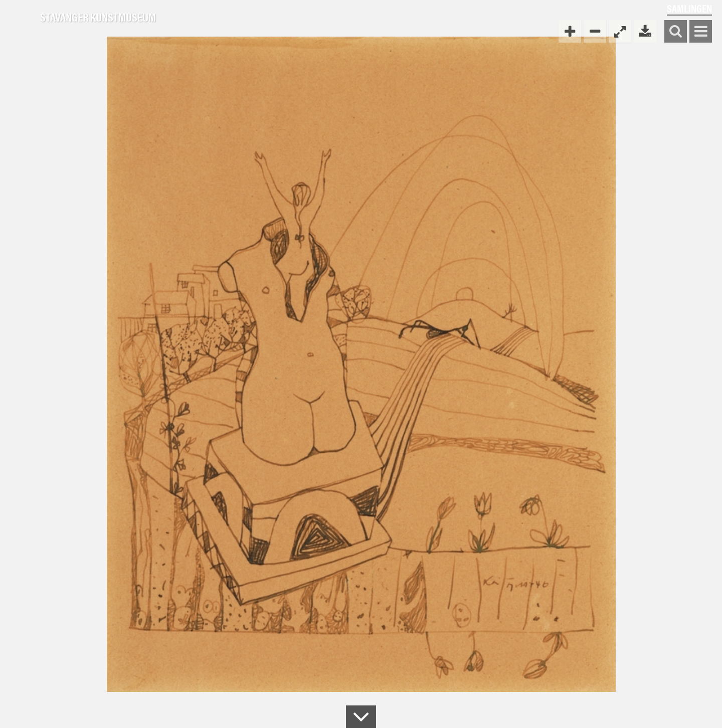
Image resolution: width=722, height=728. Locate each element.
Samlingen (689, 8)
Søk (676, 32)
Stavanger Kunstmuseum (98, 18)
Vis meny (701, 32)
